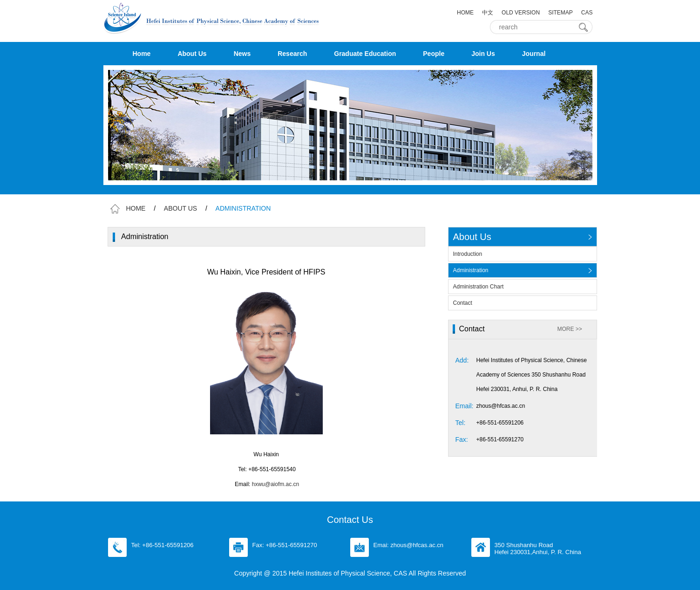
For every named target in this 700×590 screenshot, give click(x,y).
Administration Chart (479, 287)
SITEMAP (561, 13)
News (242, 54)
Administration (471, 270)
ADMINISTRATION (243, 208)
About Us (192, 54)
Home (142, 54)
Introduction (468, 254)
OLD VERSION (521, 13)
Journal (534, 54)
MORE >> (570, 329)
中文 (488, 13)
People (434, 54)
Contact (463, 303)
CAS (587, 13)
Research (292, 54)
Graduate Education (365, 54)
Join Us (483, 54)
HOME (465, 13)
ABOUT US (180, 208)
